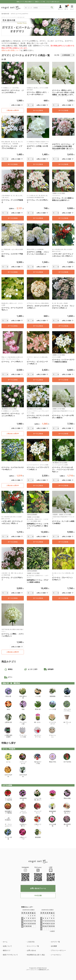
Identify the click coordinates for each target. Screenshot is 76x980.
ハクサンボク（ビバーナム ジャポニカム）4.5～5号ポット (63, 255)
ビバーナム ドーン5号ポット (12, 362)
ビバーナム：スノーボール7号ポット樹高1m (63, 417)
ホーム (5, 942)
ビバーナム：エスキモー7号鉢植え (12, 255)
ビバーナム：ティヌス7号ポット (12, 579)
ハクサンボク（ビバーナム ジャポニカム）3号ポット (12, 522)
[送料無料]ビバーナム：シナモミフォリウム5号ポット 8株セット (38, 526)
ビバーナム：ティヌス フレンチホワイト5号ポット (63, 307)
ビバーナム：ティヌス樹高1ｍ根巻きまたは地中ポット (63, 199)
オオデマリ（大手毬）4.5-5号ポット (37, 147)
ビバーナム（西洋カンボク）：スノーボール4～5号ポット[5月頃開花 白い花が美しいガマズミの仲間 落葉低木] (63, 93)
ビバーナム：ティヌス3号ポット (38, 201)
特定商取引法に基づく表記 (36, 955)
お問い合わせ (31, 950)
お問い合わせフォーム (38, 888)
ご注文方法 (31, 942)
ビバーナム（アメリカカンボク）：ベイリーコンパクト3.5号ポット (63, 470)
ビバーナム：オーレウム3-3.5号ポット (12, 309)
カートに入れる (38, 110)
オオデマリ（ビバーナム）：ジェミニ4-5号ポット (13, 415)
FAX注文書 (38, 896)
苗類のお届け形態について (11, 50)
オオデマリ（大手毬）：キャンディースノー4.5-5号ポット (38, 253)
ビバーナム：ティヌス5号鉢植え (12, 201)
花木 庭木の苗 (5, 14)
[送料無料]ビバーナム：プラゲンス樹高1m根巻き (38, 581)
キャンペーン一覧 (33, 946)
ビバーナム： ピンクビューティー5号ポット (37, 363)
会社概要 (54, 946)
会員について (7, 946)
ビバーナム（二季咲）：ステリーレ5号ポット (13, 635)
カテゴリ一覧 (55, 942)
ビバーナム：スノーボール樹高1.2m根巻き (63, 522)
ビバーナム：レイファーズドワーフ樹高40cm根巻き (63, 361)
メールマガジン (56, 955)
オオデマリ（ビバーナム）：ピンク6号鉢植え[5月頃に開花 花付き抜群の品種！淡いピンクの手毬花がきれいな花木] (63, 147)
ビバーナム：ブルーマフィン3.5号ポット (62, 579)
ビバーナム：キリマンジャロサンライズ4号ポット (38, 417)
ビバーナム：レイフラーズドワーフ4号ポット (38, 468)
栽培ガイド (7, 950)
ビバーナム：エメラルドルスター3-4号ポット (13, 468)
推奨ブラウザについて (10, 955)
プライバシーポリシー (58, 950)
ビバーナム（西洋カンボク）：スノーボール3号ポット (38, 93)
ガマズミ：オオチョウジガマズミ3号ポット (38, 307)
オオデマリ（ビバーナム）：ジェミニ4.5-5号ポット (13, 91)
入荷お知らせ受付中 (13, 110)
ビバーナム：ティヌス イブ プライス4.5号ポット (12, 147)
